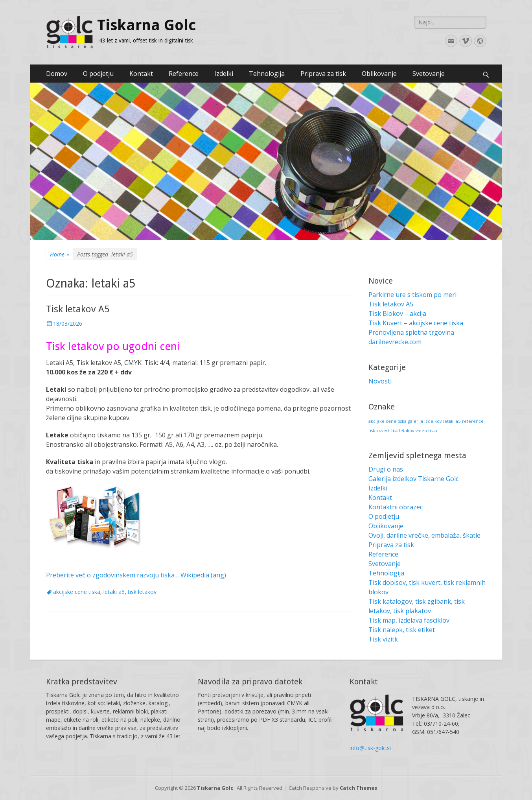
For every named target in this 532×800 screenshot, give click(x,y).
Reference (184, 74)
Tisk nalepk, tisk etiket (402, 630)
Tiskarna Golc (146, 25)
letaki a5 (114, 592)
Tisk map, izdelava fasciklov (409, 620)
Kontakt (141, 74)
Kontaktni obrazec (396, 507)
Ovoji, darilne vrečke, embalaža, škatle (424, 535)
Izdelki (224, 74)
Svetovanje (429, 74)
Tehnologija (267, 74)
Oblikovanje (379, 74)
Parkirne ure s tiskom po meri (412, 295)
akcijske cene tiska (77, 592)
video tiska (426, 431)
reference (473, 421)
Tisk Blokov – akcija (397, 313)
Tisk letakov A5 (78, 309)
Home (60, 254)
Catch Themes (358, 788)
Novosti (380, 381)
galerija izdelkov (425, 421)
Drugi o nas (386, 469)
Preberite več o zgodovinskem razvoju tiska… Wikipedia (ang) (136, 575)
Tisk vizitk (383, 639)
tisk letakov (142, 592)
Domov (57, 74)
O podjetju (98, 74)
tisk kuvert (379, 431)
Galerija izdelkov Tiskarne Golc (413, 479)
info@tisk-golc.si (370, 748)
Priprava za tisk (323, 74)
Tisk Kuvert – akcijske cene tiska (416, 323)
